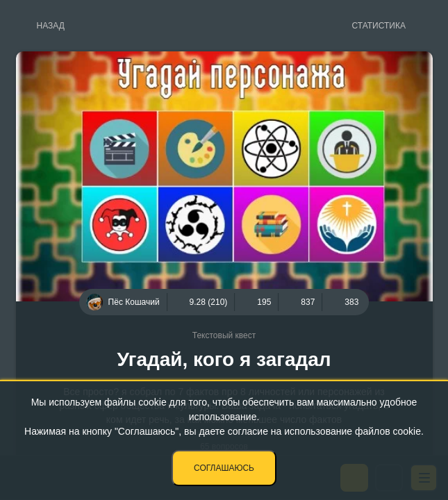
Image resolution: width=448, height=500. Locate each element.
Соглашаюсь (224, 468)
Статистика (379, 26)
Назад (51, 26)
